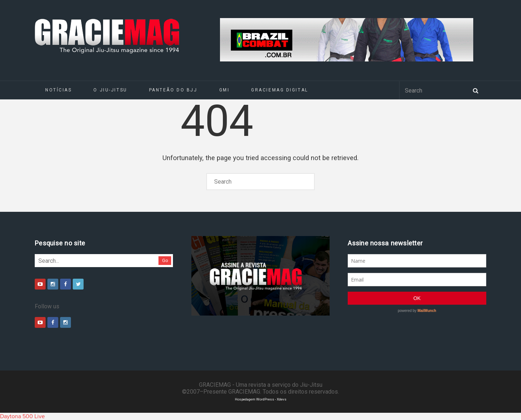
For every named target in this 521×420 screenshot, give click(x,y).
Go (165, 260)
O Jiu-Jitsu (110, 90)
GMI (225, 90)
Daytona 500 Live (22, 416)
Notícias (58, 90)
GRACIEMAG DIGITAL (280, 90)
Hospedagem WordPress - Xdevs (261, 399)
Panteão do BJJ (173, 90)
